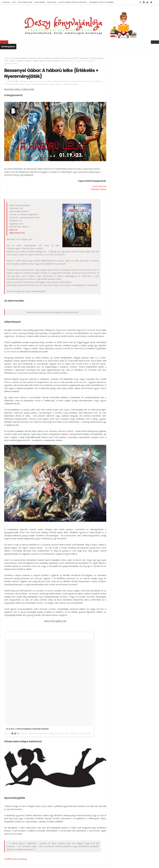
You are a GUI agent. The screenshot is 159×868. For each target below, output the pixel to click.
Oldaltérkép (40, 2)
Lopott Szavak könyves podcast (73, 2)
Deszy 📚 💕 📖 (12, 738)
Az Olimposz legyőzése (19, 58)
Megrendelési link (17, 230)
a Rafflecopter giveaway (16, 861)
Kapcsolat (52, 2)
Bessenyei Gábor (36, 58)
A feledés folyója (92, 186)
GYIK (14, 2)
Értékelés (56, 58)
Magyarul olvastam (38, 61)
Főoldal (6, 2)
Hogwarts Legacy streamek (102, 2)
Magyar (26, 61)
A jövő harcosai (93, 183)
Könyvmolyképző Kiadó (13, 61)
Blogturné (48, 58)
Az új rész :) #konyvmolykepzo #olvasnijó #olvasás (27, 734)
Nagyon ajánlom (53, 61)
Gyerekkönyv (84, 58)
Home (7, 58)
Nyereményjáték (67, 61)
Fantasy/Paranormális (70, 58)
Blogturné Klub (25, 2)
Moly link (13, 227)
